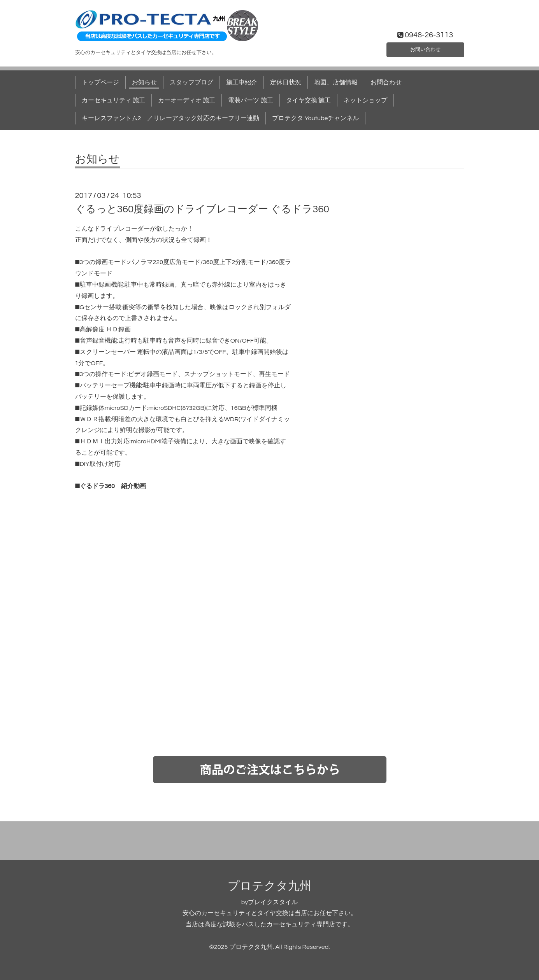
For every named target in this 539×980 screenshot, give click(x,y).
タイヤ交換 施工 (308, 100)
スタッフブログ (191, 82)
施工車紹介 (242, 82)
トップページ (100, 82)
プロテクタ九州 (269, 886)
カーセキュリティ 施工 (113, 100)
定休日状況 (286, 82)
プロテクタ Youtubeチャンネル (315, 118)
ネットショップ (365, 100)
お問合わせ (386, 82)
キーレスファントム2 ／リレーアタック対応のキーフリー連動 (171, 118)
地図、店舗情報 (336, 82)
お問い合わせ (425, 48)
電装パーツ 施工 (250, 100)
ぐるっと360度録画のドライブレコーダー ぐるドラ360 (202, 209)
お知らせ (144, 82)
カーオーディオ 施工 (187, 100)
